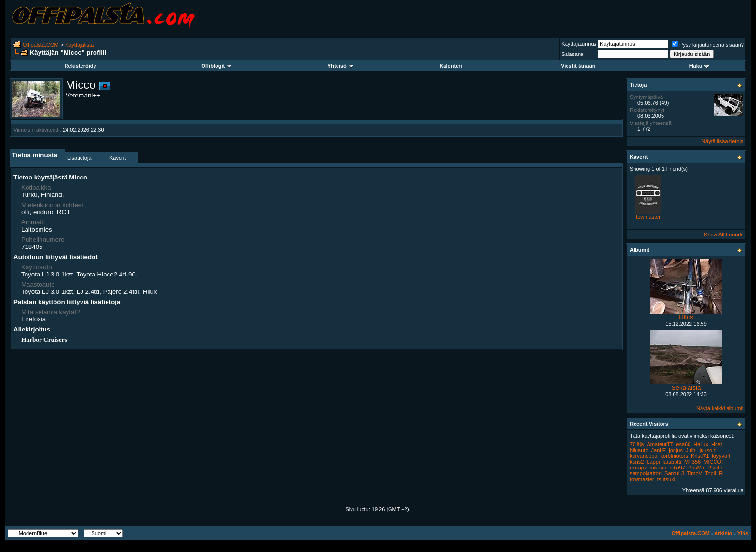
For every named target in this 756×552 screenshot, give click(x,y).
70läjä (637, 444)
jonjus (676, 450)
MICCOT (714, 462)
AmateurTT (660, 444)
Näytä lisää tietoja (722, 141)
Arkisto (723, 533)
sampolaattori (646, 473)
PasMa (696, 468)
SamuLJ (674, 473)
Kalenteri (451, 66)
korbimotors (674, 456)
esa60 (683, 444)
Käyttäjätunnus (579, 44)
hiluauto (639, 450)
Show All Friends (724, 235)
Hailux (701, 444)
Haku (699, 66)
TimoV (695, 473)
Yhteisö (340, 66)
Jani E (659, 450)
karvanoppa (644, 456)
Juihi (691, 450)
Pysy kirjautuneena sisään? (708, 45)
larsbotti (672, 462)
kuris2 (637, 462)
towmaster (648, 217)
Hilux (686, 317)
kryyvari (721, 456)
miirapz (638, 468)
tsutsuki (666, 479)
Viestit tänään (578, 66)
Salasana (572, 54)
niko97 (677, 468)
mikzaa (658, 468)
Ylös (743, 533)
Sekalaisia (686, 388)
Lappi (653, 462)
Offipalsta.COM (41, 45)
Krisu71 (700, 456)
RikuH (715, 468)
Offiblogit (216, 66)
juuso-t (708, 450)
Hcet (717, 444)
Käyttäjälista (79, 45)
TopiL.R (714, 473)
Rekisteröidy (81, 66)
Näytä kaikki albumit (720, 408)
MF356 (692, 462)
